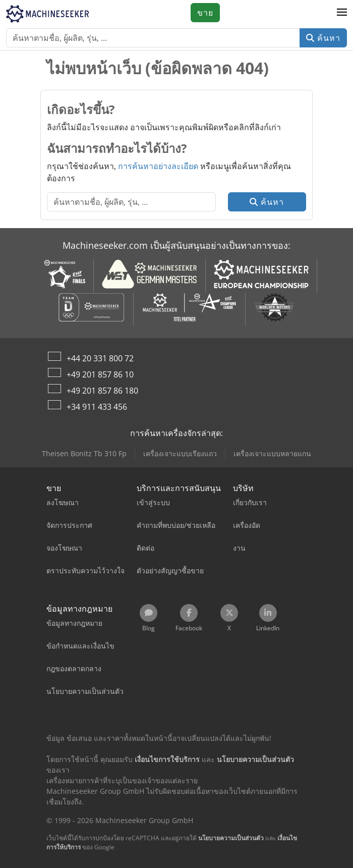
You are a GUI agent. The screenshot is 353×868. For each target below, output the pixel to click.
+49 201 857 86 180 (102, 391)
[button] (342, 13)
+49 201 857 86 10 (100, 374)
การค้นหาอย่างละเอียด (158, 166)
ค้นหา (323, 38)
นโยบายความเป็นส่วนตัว (231, 838)
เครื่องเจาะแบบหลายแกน (272, 453)
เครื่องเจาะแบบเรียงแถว (180, 453)
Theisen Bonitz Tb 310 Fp (84, 453)
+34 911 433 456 (97, 407)
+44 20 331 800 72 (100, 358)
